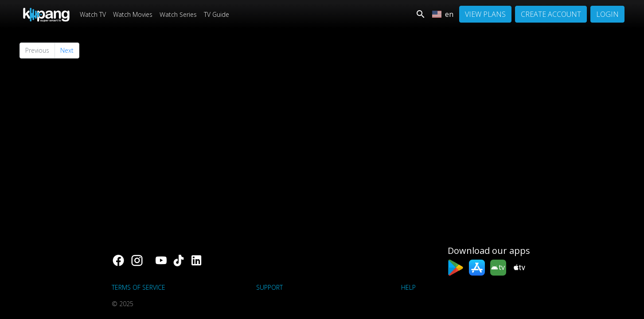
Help (408, 287)
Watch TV (93, 14)
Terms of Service (139, 287)
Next (67, 50)
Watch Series (178, 14)
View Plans (485, 14)
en (443, 14)
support (269, 287)
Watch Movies (133, 14)
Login (607, 14)
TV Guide (217, 14)
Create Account (551, 14)
